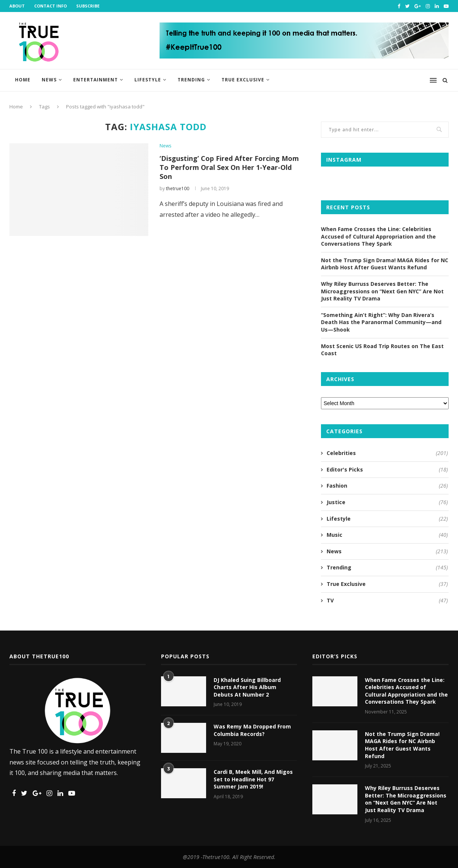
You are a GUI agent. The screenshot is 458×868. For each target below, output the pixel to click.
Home (23, 80)
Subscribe (88, 6)
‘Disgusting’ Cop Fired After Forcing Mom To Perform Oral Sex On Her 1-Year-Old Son (229, 167)
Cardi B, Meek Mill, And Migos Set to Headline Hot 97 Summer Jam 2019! (253, 779)
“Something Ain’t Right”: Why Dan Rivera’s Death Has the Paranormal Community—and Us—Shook (381, 322)
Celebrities (387, 453)
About (17, 6)
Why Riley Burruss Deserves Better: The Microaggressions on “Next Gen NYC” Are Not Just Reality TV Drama (382, 291)
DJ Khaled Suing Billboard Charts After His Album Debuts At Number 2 (247, 687)
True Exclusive (243, 80)
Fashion (387, 486)
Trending (191, 80)
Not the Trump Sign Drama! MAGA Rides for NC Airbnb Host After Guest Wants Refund (385, 264)
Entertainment (96, 80)
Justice (387, 502)
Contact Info (50, 6)
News (49, 80)
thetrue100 (178, 188)
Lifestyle (148, 80)
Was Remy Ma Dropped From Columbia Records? (252, 730)
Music (387, 535)
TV (387, 601)
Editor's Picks (387, 470)
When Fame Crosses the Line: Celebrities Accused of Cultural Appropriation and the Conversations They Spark (378, 236)
